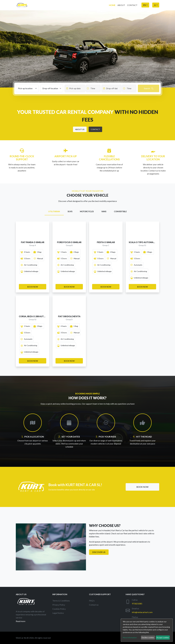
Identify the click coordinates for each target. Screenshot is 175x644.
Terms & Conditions (61, 601)
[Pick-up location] (27, 88)
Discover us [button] (99, 552)
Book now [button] (142, 487)
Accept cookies (163, 638)
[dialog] (147, 630)
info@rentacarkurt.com (142, 612)
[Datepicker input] (75, 88)
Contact (132, 5)
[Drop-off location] (52, 88)
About (121, 5)
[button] (80, 129)
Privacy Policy (59, 605)
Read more (21, 621)
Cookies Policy (59, 609)
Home (112, 5)
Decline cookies (148, 638)
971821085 (137, 604)
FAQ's (92, 601)
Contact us (94, 605)
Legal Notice (58, 613)
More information (130, 638)
